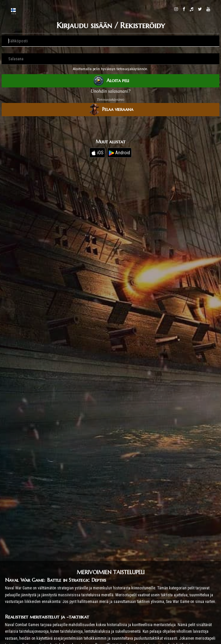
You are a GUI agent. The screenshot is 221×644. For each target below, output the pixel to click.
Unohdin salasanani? (111, 91)
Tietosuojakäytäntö (111, 99)
